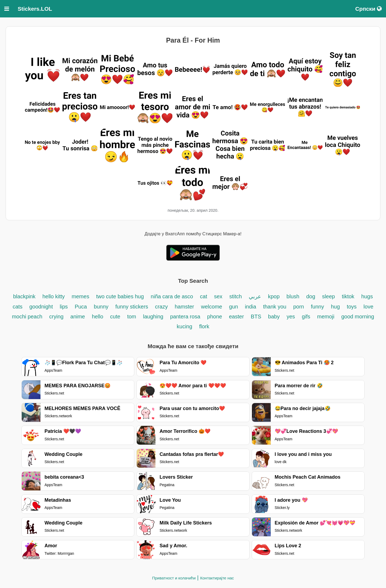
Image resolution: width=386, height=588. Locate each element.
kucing (184, 326)
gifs (306, 317)
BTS (257, 317)
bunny (101, 307)
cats (18, 307)
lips (64, 307)
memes (80, 296)
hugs (367, 296)
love (368, 307)
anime (78, 317)
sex (218, 296)
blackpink (24, 296)
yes (291, 317)
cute (115, 317)
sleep (329, 296)
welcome (212, 307)
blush (293, 296)
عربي (255, 296)
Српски (368, 9)
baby (274, 317)
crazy (161, 307)
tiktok (348, 296)
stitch (235, 296)
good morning (358, 317)
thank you (275, 307)
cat (204, 296)
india (250, 307)
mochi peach (27, 317)
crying (57, 317)
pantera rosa (185, 317)
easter (236, 317)
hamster (184, 307)
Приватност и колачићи (174, 578)
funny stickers (132, 307)
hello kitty (53, 296)
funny (318, 307)
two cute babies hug (120, 296)
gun (234, 307)
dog (311, 296)
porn (299, 307)
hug (335, 307)
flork (204, 326)
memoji (326, 317)
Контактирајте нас (217, 578)
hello (98, 317)
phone (215, 317)
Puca (81, 307)
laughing (154, 317)
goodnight (42, 307)
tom (131, 317)
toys (352, 307)
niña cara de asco (172, 296)
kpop (274, 296)
